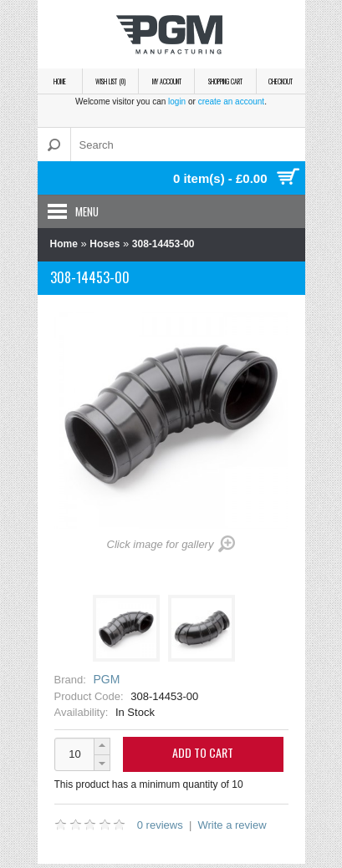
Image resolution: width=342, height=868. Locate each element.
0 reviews (160, 825)
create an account (232, 102)
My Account (167, 81)
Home (60, 81)
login (177, 102)
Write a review (232, 825)
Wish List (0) (110, 81)
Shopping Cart (225, 81)
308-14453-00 (163, 244)
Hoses (105, 244)
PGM (106, 679)
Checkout (281, 81)
